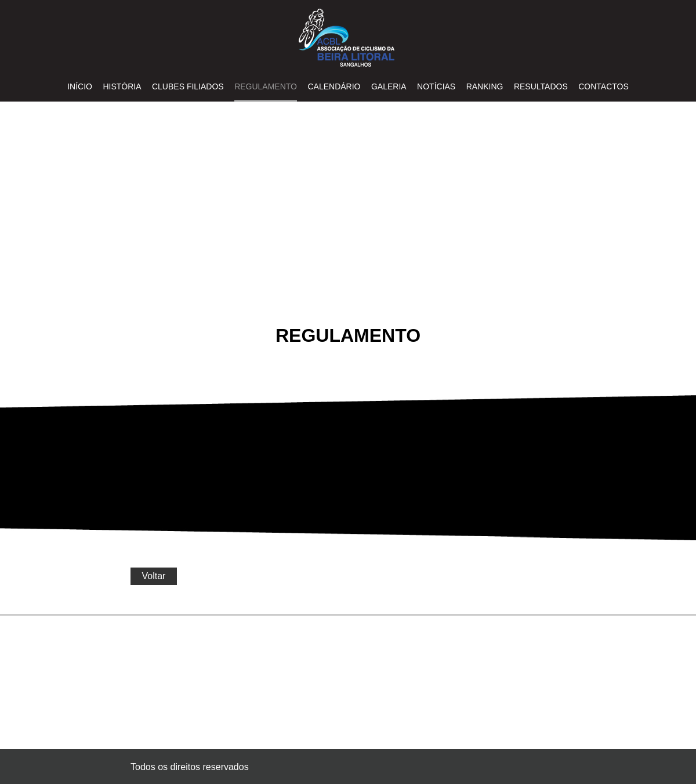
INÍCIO (80, 86)
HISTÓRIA (122, 86)
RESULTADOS (541, 86)
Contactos (603, 86)
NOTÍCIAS (436, 86)
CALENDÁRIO (334, 86)
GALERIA (389, 86)
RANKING (485, 86)
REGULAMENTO (266, 86)
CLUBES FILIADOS (188, 86)
